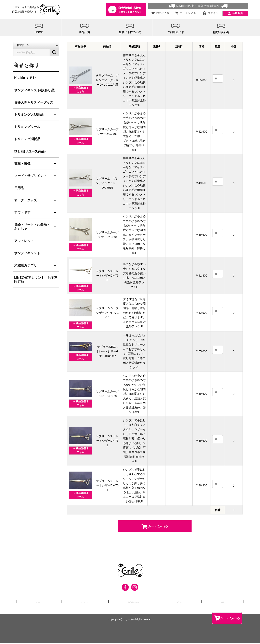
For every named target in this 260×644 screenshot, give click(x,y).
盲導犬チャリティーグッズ (34, 103)
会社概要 (227, 602)
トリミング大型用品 (29, 115)
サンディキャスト (27, 253)
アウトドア (22, 213)
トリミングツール (27, 127)
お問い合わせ (192, 602)
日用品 (19, 188)
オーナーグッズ (26, 201)
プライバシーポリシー (87, 602)
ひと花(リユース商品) (30, 152)
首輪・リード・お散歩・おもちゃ (32, 227)
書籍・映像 (22, 164)
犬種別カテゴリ (26, 266)
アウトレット (24, 241)
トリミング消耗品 (27, 139)
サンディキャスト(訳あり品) (35, 90)
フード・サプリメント (30, 176)
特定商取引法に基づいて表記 (142, 602)
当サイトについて (39, 602)
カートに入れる (227, 617)
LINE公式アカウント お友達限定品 (36, 280)
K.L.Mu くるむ (25, 78)
